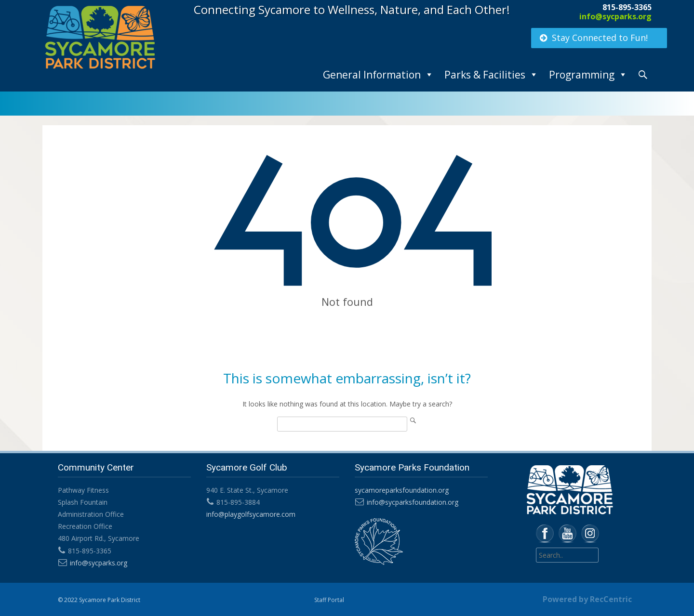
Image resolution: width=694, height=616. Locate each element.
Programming (582, 75)
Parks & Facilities (485, 75)
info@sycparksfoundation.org (413, 502)
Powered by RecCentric (587, 599)
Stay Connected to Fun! (593, 38)
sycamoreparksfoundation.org (402, 490)
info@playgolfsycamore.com (251, 514)
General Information (372, 75)
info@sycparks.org (615, 16)
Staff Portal (329, 600)
